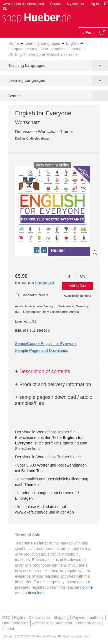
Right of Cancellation (32, 617)
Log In (94, 4)
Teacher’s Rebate (35, 295)
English (72, 43)
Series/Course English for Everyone (46, 344)
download (36, 593)
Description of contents (43, 371)
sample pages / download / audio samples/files (54, 400)
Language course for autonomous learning (45, 49)
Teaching (27, 66)
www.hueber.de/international (24, 4)
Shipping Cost (44, 283)
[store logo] (37, 18)
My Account (76, 4)
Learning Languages (42, 43)
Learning (27, 80)
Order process (88, 623)
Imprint (8, 629)
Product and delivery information (53, 384)
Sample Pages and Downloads (42, 350)
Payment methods (88, 617)
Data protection (15, 623)
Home (13, 43)
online (88, 587)
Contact (56, 4)
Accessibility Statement (52, 623)
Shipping (61, 617)
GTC (6, 617)
